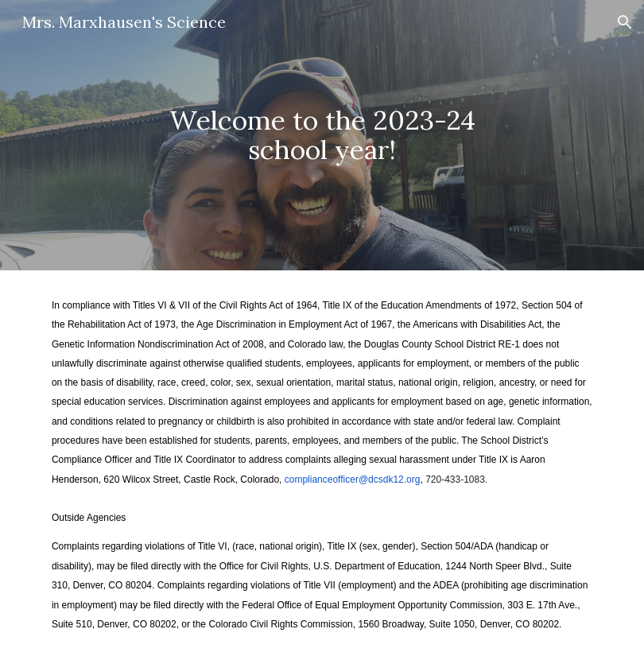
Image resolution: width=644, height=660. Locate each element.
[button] (625, 22)
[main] (322, 135)
